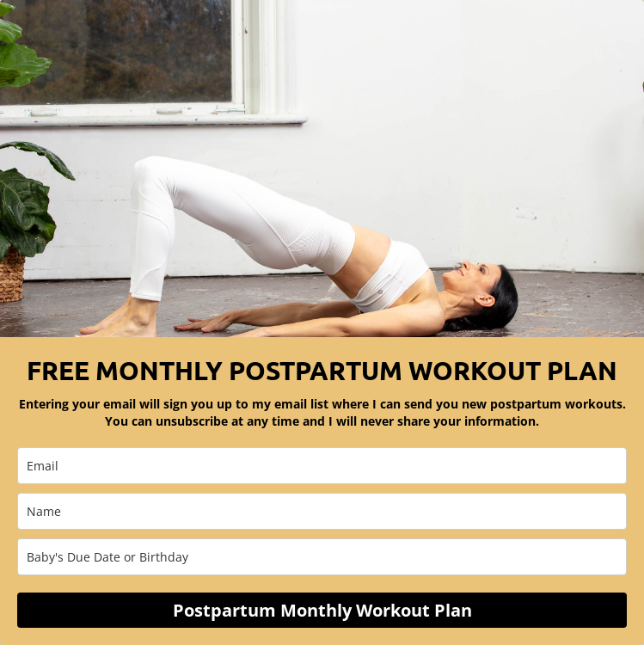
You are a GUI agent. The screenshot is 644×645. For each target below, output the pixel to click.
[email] (322, 466)
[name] (322, 511)
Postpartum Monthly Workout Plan (322, 610)
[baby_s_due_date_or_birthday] (322, 557)
